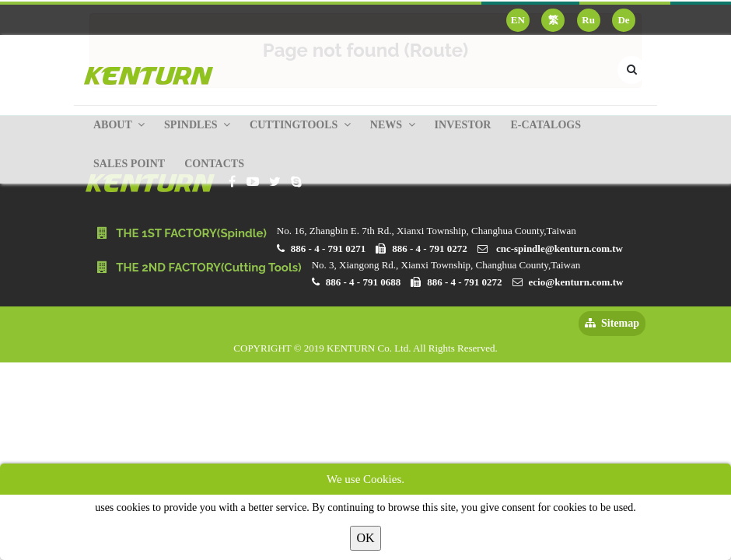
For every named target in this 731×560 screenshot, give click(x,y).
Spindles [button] (197, 125)
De (623, 20)
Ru (588, 20)
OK (365, 538)
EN (518, 20)
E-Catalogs (546, 125)
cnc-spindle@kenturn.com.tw (560, 248)
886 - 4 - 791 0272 (429, 248)
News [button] (393, 125)
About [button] (119, 125)
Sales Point (129, 164)
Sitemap (612, 323)
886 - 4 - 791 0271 (328, 248)
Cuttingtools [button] (300, 125)
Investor (463, 125)
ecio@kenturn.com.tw (576, 282)
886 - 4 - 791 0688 (363, 282)
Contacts (214, 164)
